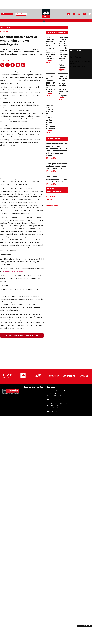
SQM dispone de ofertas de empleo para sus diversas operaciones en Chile (57, 166)
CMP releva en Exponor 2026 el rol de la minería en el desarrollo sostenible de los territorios (50, 48)
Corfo (48, 202)
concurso (49, 199)
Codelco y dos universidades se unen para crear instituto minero (57, 179)
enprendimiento (52, 205)
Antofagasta (50, 196)
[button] (44, 21)
